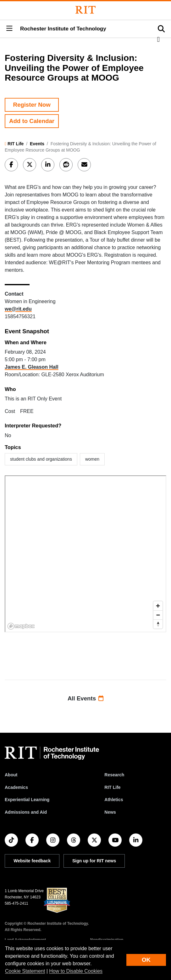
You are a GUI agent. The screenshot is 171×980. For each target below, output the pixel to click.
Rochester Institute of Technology (63, 29)
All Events (85, 698)
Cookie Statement (25, 971)
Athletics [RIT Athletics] (114, 800)
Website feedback (32, 861)
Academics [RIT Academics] (16, 787)
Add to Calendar (32, 121)
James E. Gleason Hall (32, 367)
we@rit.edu (18, 309)
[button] (9, 29)
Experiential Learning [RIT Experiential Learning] (27, 800)
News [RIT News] (110, 812)
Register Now (32, 105)
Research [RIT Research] (114, 775)
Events (37, 144)
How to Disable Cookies (76, 971)
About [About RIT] (11, 775)
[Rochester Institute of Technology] (85, 10)
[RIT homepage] (52, 753)
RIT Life (16, 144)
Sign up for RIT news (94, 861)
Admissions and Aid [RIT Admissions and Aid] (26, 812)
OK (146, 960)
